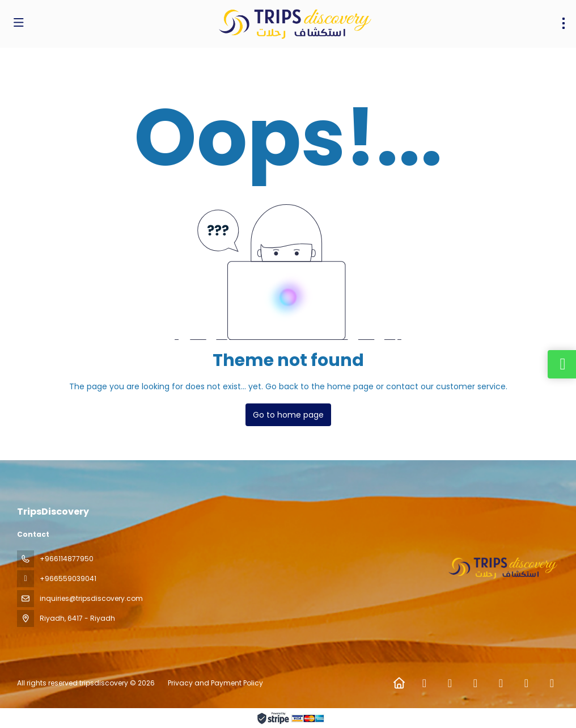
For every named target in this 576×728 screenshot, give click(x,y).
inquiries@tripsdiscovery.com (91, 598)
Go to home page (288, 415)
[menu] (564, 23)
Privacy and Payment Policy (215, 683)
